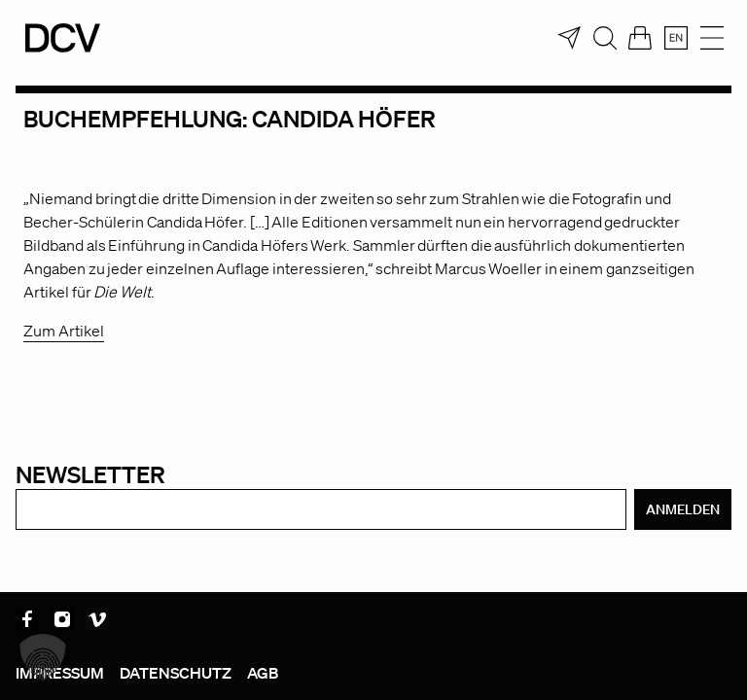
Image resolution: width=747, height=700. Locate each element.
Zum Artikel (64, 331)
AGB (263, 673)
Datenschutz (176, 673)
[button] (43, 657)
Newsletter (90, 474)
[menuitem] (676, 38)
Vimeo (97, 619)
